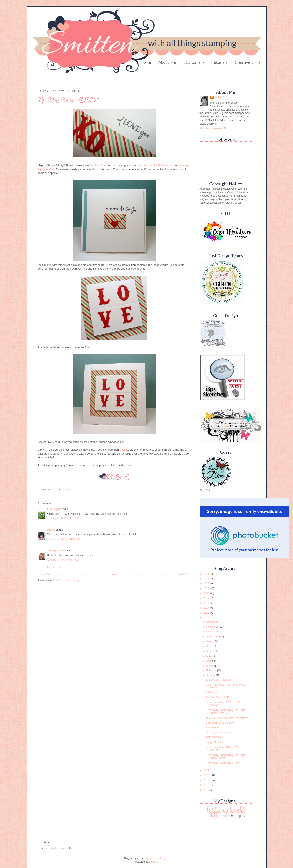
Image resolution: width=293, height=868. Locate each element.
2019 (206, 598)
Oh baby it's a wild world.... (220, 733)
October (211, 632)
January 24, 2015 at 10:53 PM (64, 539)
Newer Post (45, 575)
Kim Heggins (55, 509)
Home (146, 62)
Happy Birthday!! (215, 742)
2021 (206, 588)
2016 (206, 613)
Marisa (51, 530)
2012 (206, 780)
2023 (206, 579)
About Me (167, 62)
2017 (206, 608)
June (209, 651)
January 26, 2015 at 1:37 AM (63, 560)
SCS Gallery (194, 62)
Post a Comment (52, 567)
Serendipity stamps (55, 848)
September (213, 637)
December (212, 622)
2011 (206, 785)
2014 (206, 770)
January (211, 676)
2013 (206, 775)
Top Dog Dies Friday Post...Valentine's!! (227, 718)
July (209, 646)
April (209, 661)
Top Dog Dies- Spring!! (218, 680)
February (212, 671)
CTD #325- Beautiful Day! (220, 723)
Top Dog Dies (98, 165)
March (210, 666)
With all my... (213, 692)
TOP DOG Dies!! (215, 737)
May (209, 656)
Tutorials (220, 62)
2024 (206, 574)
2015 (206, 618)
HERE (124, 450)
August (211, 641)
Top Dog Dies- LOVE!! (218, 697)
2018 (206, 603)
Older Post (184, 575)
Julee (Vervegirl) (57, 551)
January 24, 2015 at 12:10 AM (64, 518)
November (212, 627)
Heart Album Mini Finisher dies (155, 165)
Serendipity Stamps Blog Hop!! (223, 763)
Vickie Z (219, 97)
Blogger (153, 862)
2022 (206, 583)
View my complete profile (213, 129)
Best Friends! (213, 728)
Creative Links (248, 62)
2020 (206, 593)
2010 (206, 790)
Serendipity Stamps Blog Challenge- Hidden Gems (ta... (226, 712)
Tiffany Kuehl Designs (156, 858)
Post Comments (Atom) (66, 581)
